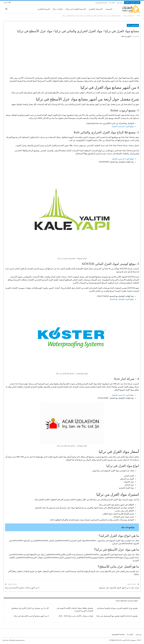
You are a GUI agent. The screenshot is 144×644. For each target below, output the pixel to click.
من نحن (119, 3)
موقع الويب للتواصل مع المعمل (122, 299)
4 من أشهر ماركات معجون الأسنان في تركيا (22, 588)
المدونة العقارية (44, 9)
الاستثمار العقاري (96, 9)
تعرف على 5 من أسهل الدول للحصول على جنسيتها (119, 588)
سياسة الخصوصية (101, 3)
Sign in (7, 2)
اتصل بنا (112, 3)
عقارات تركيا (58, 9)
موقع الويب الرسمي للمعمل (123, 126)
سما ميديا (5, 640)
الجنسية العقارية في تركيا (76, 9)
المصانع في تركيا (133, 25)
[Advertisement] (72, 57)
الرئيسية (109, 9)
